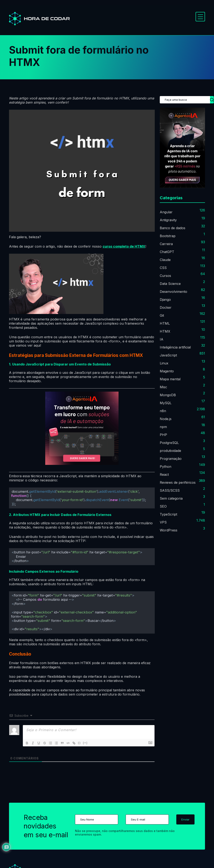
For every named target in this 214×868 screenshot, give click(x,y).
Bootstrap (168, 236)
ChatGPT (167, 252)
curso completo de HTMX (124, 246)
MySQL (166, 403)
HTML (165, 323)
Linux (164, 363)
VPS (163, 522)
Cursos (165, 276)
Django (165, 300)
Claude (165, 260)
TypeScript (168, 514)
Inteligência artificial (175, 347)
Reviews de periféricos (178, 482)
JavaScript (168, 355)
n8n (163, 411)
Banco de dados (173, 228)
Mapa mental (170, 379)
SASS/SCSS (170, 490)
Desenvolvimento (173, 292)
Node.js (166, 419)
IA (162, 339)
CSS (163, 268)
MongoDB (168, 395)
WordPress (169, 530)
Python (166, 467)
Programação (171, 459)
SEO (163, 506)
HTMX (165, 331)
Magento (167, 371)
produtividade (170, 451)
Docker (166, 307)
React (164, 475)
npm (163, 427)
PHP (163, 435)
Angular (166, 212)
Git (162, 315)
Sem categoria (171, 498)
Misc (163, 387)
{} (79, 743)
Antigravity (168, 220)
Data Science (170, 284)
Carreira (166, 244)
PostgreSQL (169, 443)
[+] (85, 743)
